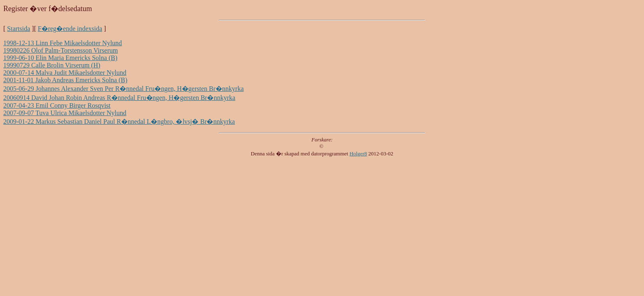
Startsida (18, 29)
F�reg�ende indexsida (70, 29)
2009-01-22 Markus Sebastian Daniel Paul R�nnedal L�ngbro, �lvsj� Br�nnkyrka (119, 121)
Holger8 (358, 154)
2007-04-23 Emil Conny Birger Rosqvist (57, 105)
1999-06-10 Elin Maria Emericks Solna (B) (60, 58)
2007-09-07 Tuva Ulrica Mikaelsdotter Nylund (65, 113)
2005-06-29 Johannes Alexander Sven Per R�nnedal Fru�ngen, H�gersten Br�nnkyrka (123, 89)
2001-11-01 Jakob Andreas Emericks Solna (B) (65, 80)
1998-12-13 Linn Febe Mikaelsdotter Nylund (63, 43)
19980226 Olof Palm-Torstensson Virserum (61, 50)
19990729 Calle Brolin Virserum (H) (52, 65)
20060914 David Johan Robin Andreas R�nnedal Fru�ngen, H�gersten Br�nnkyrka (119, 98)
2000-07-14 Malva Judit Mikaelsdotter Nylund (65, 73)
